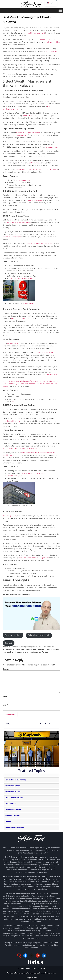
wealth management (36, 33)
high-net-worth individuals (22, 278)
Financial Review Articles (14, 828)
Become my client (13, 635)
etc (13, 402)
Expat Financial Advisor (14, 798)
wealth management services (39, 243)
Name (5, 696)
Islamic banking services (13, 421)
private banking (53, 42)
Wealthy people (9, 516)
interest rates (52, 147)
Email (5, 705)
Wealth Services (34, 163)
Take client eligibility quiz (39, 635)
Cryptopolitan (29, 303)
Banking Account (19, 135)
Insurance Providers (13, 816)
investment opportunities (33, 473)
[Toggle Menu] (60, 11)
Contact (9, 643)
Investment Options (12, 786)
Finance (8, 822)
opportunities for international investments (21, 448)
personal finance (18, 319)
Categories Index (31, 978)
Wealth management (16, 476)
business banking (35, 200)
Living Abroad (10, 804)
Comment (7, 669)
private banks (45, 40)
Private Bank (13, 343)
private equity (52, 374)
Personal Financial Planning (16, 780)
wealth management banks (28, 133)
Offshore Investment (13, 810)
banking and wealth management (34, 558)
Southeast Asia (52, 51)
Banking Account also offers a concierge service (38, 169)
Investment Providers (13, 792)
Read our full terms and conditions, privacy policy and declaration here (31, 973)
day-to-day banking (45, 352)
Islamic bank (28, 116)
